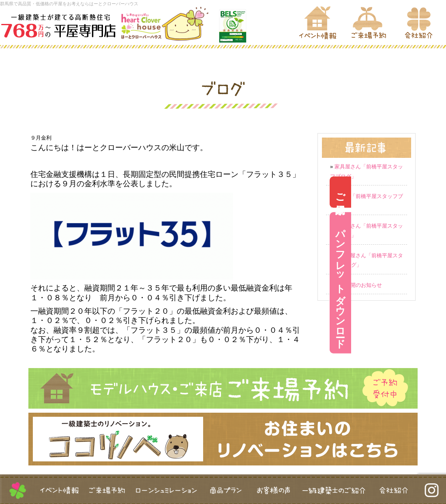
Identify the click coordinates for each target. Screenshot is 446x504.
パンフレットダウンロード (435, 283)
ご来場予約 (435, 192)
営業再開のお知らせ (358, 285)
